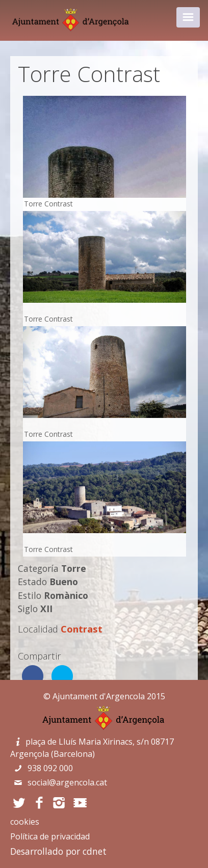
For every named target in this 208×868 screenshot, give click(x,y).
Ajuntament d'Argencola (99, 696)
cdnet (95, 851)
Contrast (82, 629)
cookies (25, 822)
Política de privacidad (50, 836)
